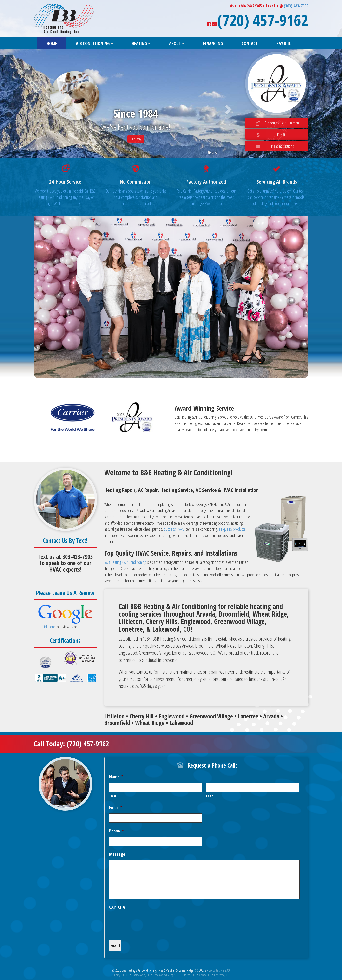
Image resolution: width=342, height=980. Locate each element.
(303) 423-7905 (296, 6)
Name (116, 777)
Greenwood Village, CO (166, 975)
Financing (213, 43)
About (177, 43)
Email (116, 808)
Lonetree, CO (222, 975)
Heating (141, 43)
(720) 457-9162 (263, 20)
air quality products (232, 529)
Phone (116, 831)
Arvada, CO (205, 975)
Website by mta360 (220, 970)
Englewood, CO (141, 975)
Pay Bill (284, 43)
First (113, 796)
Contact (250, 43)
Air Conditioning (94, 43)
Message (117, 854)
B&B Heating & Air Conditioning (125, 562)
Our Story (136, 139)
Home (52, 43)
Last (210, 796)
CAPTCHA (117, 907)
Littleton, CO (189, 975)
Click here (48, 627)
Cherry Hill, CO (121, 975)
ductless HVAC (174, 529)
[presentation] (146, 923)
